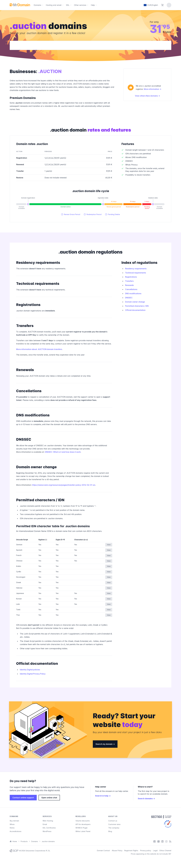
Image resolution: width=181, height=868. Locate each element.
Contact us (113, 821)
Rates (12, 828)
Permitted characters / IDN (137, 306)
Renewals (129, 285)
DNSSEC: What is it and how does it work (63, 452)
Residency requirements (136, 269)
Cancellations (131, 289)
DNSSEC (129, 298)
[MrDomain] (20, 5)
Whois (12, 824)
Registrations (131, 277)
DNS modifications (133, 293)
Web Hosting (48, 821)
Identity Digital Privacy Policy (33, 674)
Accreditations (16, 831)
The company (114, 828)
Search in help (103, 796)
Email (45, 824)
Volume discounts (83, 821)
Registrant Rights (131, 851)
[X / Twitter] (158, 841)
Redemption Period (93, 214)
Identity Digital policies (30, 670)
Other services (81, 5)
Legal (155, 851)
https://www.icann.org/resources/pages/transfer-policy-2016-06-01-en (64, 485)
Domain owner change (135, 302)
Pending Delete (113, 214)
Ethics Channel (165, 851)
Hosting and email (55, 5)
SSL (69, 5)
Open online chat (49, 798)
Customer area (114, 824)
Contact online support (23, 798)
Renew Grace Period (71, 214)
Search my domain (105, 744)
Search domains (146, 799)
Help (94, 5)
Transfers (129, 281)
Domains (39, 5)
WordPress (47, 831)
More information (153, 89)
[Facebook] (155, 841)
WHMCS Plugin (81, 828)
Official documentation (135, 310)
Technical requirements (136, 273)
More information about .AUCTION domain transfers (39, 349)
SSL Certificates (49, 828)
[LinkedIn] (162, 841)
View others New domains (147, 96)
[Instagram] (166, 841)
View (109, 545)
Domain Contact (103, 851)
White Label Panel (83, 831)
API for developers (83, 824)
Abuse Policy (117, 851)
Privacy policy (146, 851)
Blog (110, 831)
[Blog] (170, 841)
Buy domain (14, 821)
